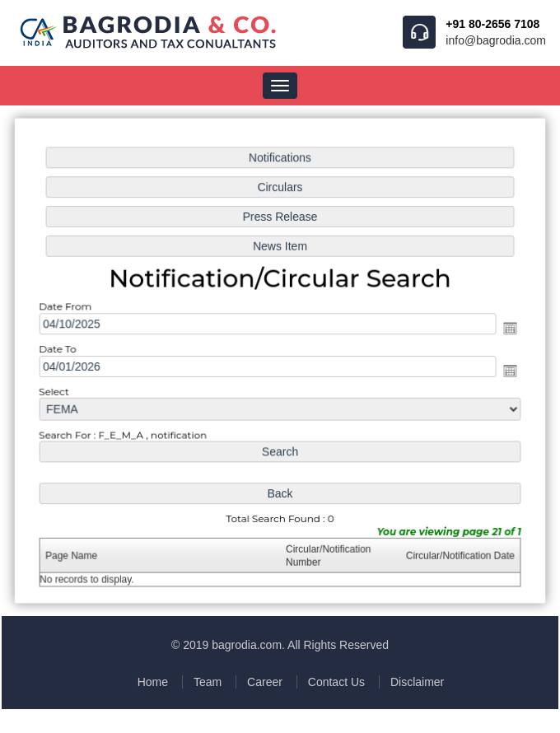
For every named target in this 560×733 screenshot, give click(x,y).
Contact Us (336, 682)
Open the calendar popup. (506, 328)
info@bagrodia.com (496, 40)
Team (208, 682)
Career (265, 682)
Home (153, 682)
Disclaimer (417, 682)
